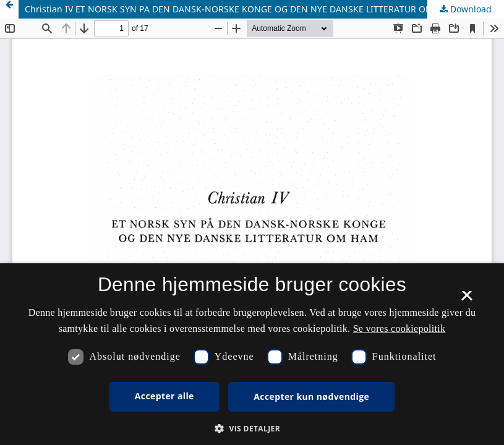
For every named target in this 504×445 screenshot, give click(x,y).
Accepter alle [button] (164, 396)
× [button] (467, 300)
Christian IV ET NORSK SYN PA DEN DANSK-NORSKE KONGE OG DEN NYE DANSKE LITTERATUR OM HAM (240, 9)
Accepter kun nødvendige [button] (311, 396)
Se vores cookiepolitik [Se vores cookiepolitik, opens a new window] (399, 328)
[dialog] (252, 354)
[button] (252, 429)
